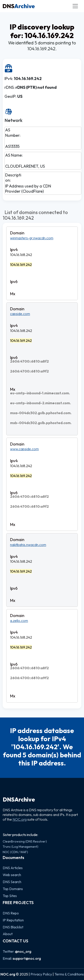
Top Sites (10, 896)
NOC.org (20, 819)
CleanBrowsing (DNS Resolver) (25, 841)
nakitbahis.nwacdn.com (28, 545)
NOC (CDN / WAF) (15, 852)
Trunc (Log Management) (20, 847)
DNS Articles (13, 868)
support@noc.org (27, 958)
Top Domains (13, 889)
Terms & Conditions (69, 974)
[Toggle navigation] (75, 6)
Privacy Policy (41, 974)
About (8, 934)
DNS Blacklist (13, 927)
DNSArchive (19, 800)
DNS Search (12, 882)
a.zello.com (19, 621)
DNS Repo (11, 913)
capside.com (20, 314)
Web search (12, 875)
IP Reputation (13, 920)
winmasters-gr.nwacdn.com (32, 238)
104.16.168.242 (21, 255)
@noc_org (23, 951)
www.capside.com (24, 449)
